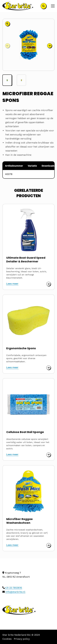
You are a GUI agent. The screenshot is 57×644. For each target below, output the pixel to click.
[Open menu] (52, 6)
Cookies (7, 639)
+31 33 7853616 (13, 588)
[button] (50, 46)
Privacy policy (22, 639)
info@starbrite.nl (15, 592)
